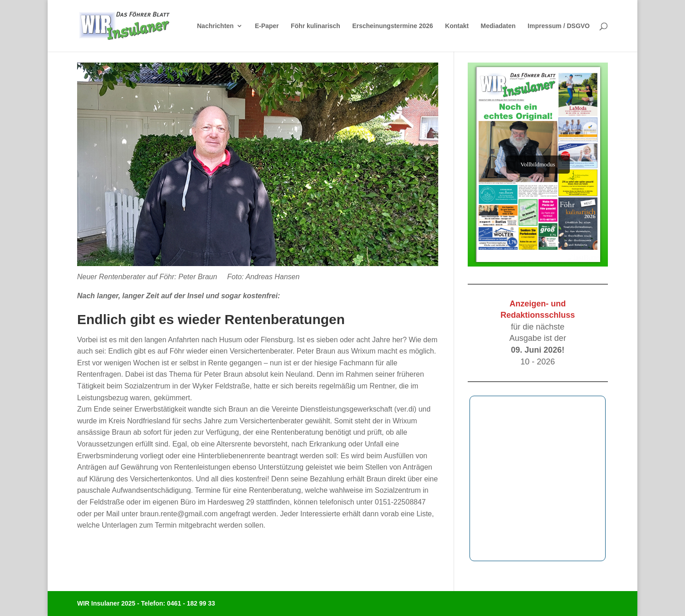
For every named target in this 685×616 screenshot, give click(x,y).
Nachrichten (215, 26)
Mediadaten (498, 26)
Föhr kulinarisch (316, 26)
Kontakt (457, 26)
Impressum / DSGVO (559, 26)
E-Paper (267, 26)
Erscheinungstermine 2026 (392, 26)
